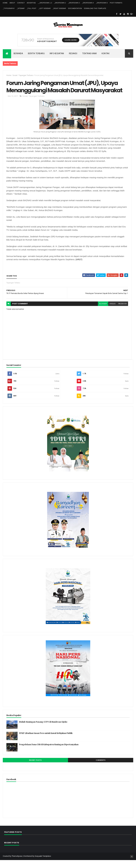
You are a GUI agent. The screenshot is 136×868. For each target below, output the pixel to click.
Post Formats (116, 3)
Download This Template (95, 8)
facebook (122, 312)
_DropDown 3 (74, 3)
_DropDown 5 (102, 3)
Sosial (15, 75)
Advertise (31, 3)
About (12, 3)
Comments (101, 768)
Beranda (18, 53)
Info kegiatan (57, 53)
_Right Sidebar (59, 8)
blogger (103, 312)
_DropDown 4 (88, 3)
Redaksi (73, 53)
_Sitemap (21, 8)
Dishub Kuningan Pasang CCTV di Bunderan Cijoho (43, 730)
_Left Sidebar (44, 8)
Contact (21, 3)
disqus (112, 312)
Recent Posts (35, 768)
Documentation (75, 8)
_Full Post (31, 8)
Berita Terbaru (36, 53)
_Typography (9, 8)
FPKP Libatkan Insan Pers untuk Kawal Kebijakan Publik (46, 741)
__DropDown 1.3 (45, 3)
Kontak (106, 53)
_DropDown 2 (60, 3)
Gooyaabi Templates (43, 864)
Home (5, 3)
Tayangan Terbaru (26, 75)
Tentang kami (89, 53)
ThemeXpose (17, 864)
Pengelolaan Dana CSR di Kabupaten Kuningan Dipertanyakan (49, 752)
